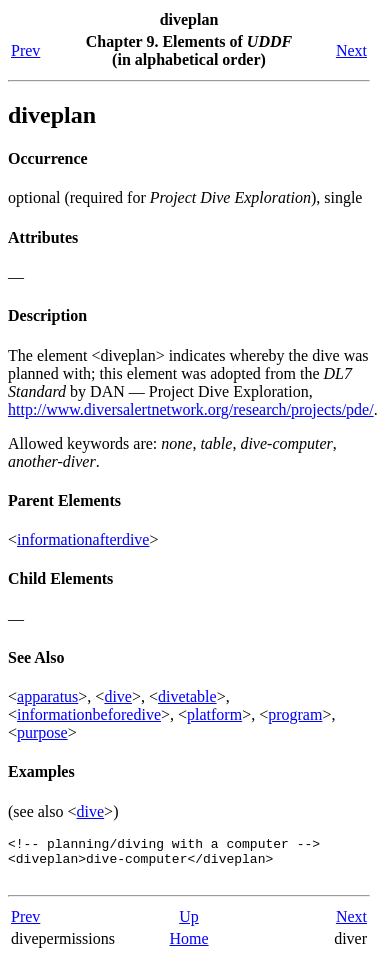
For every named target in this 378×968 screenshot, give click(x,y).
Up (189, 925)
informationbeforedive (89, 714)
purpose (42, 732)
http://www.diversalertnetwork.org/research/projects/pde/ (191, 409)
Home (188, 947)
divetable (187, 696)
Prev (25, 50)
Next (351, 50)
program (295, 714)
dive (118, 696)
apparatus (47, 696)
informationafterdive (83, 539)
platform (214, 714)
